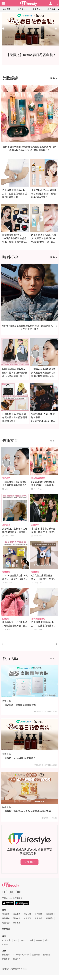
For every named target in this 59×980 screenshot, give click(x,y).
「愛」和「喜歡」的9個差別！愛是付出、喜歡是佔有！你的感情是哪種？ (44, 532)
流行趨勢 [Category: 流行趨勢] (6, 478)
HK (15, 940)
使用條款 (47, 955)
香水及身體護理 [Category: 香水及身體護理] (38, 478)
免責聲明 (36, 955)
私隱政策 (6, 959)
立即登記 (29, 862)
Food (31, 940)
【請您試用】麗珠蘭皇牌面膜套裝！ (20, 705)
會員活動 (6, 923)
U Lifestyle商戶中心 (21, 955)
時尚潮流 (21, 9)
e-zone (5, 945)
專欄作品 (38, 918)
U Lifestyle (6, 940)
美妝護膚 (7, 9)
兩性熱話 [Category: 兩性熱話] (35, 525)
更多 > (53, 78)
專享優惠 (17, 923)
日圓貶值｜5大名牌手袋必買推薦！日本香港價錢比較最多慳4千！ (15, 418)
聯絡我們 (17, 959)
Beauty (39, 940)
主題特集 (49, 918)
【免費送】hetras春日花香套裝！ (19, 758)
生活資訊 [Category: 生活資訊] (6, 619)
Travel (23, 940)
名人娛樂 (51, 9)
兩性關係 (6, 918)
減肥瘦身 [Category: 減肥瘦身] (6, 525)
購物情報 (17, 918)
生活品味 (37, 9)
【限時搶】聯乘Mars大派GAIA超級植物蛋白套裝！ (28, 811)
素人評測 (28, 918)
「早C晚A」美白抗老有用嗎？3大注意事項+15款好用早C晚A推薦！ (44, 194)
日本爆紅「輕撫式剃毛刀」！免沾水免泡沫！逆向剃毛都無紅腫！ (15, 194)
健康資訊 (49, 914)
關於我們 (6, 955)
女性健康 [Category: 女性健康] (6, 572)
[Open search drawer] (56, 3)
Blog (47, 940)
